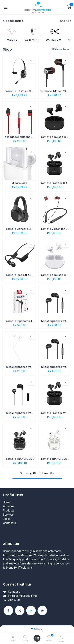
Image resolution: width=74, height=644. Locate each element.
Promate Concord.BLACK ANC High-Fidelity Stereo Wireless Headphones (20, 229)
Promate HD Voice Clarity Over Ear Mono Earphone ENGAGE (20, 91)
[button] (31, 60)
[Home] (13, 637)
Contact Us (10, 523)
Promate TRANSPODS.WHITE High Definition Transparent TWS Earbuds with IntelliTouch (55, 459)
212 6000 (14, 600)
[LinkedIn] (31, 611)
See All (66, 21)
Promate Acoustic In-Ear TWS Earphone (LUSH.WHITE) (55, 275)
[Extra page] (42, 611)
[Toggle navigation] (6, 7)
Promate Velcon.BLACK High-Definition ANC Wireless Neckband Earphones (55, 229)
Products (9, 511)
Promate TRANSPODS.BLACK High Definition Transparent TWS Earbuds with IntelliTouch (20, 459)
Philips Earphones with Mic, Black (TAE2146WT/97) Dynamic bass (20, 413)
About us (9, 506)
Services (8, 515)
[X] (20, 611)
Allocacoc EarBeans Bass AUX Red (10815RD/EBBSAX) (20, 137)
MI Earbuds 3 (20, 183)
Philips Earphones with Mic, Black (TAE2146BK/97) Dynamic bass (55, 367)
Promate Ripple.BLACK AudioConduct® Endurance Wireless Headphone (20, 275)
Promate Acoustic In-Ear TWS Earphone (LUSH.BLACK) (55, 137)
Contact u (14, 592)
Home (7, 502)
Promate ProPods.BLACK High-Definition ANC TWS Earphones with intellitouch (55, 183)
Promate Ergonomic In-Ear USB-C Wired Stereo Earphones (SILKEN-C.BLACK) (20, 321)
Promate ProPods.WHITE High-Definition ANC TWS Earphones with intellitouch (55, 413)
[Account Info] (61, 637)
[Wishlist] (49, 637)
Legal (6, 519)
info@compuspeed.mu (22, 596)
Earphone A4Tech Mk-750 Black (55, 91)
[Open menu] (37, 638)
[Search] (25, 637)
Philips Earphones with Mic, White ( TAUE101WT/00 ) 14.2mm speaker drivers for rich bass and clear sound (20, 367)
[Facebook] (8, 611)
